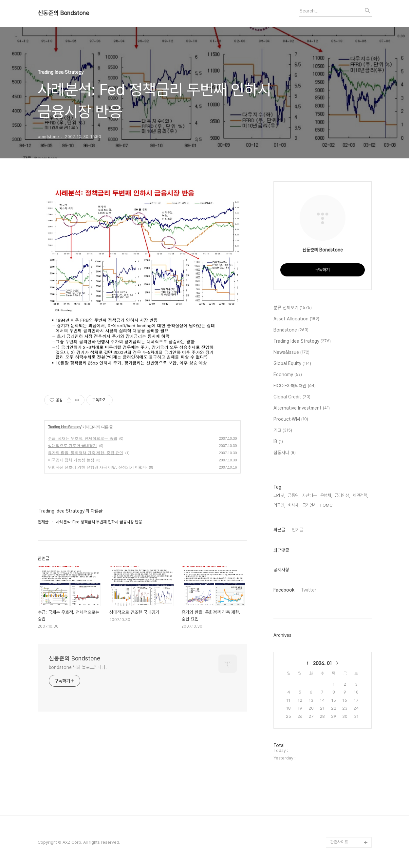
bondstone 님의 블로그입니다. (78, 667)
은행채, (326, 495)
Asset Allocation (296, 319)
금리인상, (342, 495)
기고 (283, 431)
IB (278, 442)
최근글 (279, 530)
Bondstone (291, 330)
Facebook (284, 590)
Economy (288, 375)
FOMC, (327, 505)
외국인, (279, 505)
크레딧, (279, 495)
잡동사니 (285, 453)
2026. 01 (322, 663)
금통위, (294, 495)
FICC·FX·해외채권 (295, 386)
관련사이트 (339, 842)
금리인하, (310, 505)
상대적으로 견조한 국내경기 (73, 446)
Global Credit (292, 397)
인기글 (298, 530)
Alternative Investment (302, 408)
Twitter (309, 590)
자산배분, (310, 495)
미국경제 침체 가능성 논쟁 (71, 460)
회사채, (294, 505)
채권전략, (360, 495)
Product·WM (291, 419)
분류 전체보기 (293, 308)
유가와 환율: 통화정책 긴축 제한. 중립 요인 (86, 453)
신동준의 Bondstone (63, 13)
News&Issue (291, 353)
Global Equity (292, 364)
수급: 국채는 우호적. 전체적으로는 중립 (83, 438)
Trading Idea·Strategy (65, 427)
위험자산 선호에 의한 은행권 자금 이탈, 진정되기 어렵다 (97, 467)
